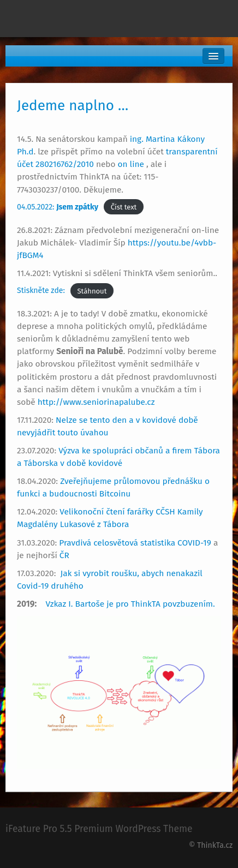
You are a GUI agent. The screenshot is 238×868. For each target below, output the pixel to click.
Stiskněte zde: (41, 291)
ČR (64, 555)
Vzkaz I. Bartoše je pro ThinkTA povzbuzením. (131, 604)
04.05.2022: (58, 207)
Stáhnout (92, 291)
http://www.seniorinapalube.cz (96, 402)
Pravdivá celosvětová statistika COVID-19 (135, 543)
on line (132, 164)
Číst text (124, 207)
